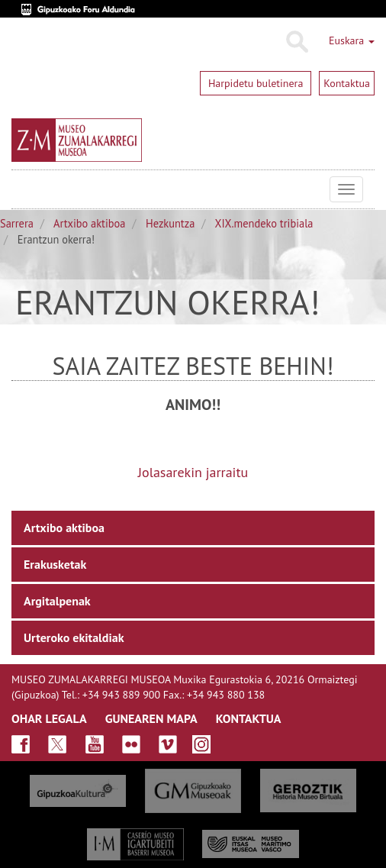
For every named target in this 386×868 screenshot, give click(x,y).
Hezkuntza (170, 223)
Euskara (352, 40)
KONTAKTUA (249, 718)
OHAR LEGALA (49, 718)
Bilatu (296, 42)
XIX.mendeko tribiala (264, 223)
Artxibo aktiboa (89, 223)
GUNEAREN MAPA (151, 718)
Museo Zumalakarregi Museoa (23, 189)
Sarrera (17, 223)
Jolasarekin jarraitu (193, 472)
